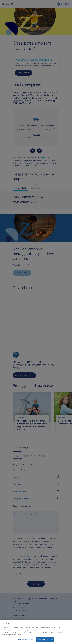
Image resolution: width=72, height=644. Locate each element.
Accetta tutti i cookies (45, 639)
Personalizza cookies (25, 639)
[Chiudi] (68, 623)
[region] (36, 632)
